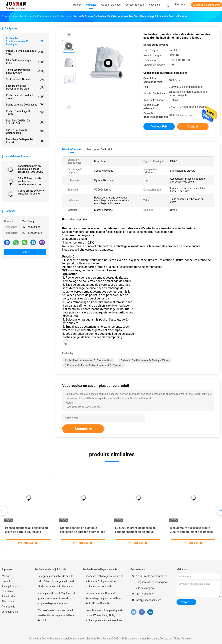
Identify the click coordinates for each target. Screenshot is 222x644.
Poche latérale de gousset (25, 105)
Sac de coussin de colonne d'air (25, 131)
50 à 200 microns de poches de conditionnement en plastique (30, 181)
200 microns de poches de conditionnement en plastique (93, 365)
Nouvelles (7, 591)
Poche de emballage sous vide (25, 52)
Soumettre (83, 429)
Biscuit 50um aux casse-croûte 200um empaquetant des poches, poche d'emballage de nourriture (192, 532)
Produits (7, 581)
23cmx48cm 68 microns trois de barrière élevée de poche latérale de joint (56, 615)
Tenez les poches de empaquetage (25, 71)
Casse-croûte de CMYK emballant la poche (31, 192)
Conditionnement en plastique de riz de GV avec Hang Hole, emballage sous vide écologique (104, 615)
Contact (25, 252)
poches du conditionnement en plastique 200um (145, 360)
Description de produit (100, 149)
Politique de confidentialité (10, 609)
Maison (6, 576)
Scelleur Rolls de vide (25, 79)
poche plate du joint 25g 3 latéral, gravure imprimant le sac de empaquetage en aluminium (56, 598)
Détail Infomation (72, 149)
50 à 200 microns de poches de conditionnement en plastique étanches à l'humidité (135, 532)
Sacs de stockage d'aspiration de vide (25, 87)
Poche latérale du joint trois (25, 97)
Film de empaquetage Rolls (25, 62)
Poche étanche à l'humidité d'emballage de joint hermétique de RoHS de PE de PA (104, 598)
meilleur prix (159, 126)
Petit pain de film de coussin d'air (25, 122)
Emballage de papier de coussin (25, 141)
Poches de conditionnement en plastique (25, 41)
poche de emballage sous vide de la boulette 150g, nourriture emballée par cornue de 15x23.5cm (104, 582)
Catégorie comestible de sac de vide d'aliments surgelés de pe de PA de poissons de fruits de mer (56, 581)
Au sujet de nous (11, 586)
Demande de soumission (207, 5)
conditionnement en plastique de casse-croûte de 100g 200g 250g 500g (30, 169)
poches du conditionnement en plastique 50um (89, 360)
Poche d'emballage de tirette (25, 113)
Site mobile (8, 602)
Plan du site (8, 596)
